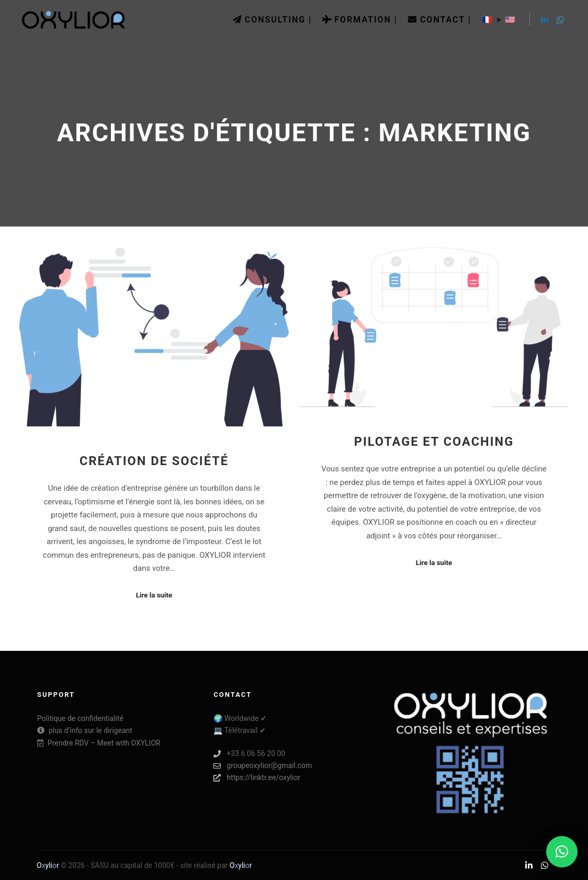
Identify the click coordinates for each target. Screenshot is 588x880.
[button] (562, 852)
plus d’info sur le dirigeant (85, 730)
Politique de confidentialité (80, 718)
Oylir (48, 865)
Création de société (154, 461)
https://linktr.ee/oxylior (257, 778)
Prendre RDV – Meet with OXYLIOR (99, 743)
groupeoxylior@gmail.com (263, 766)
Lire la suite (154, 595)
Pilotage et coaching (434, 442)
